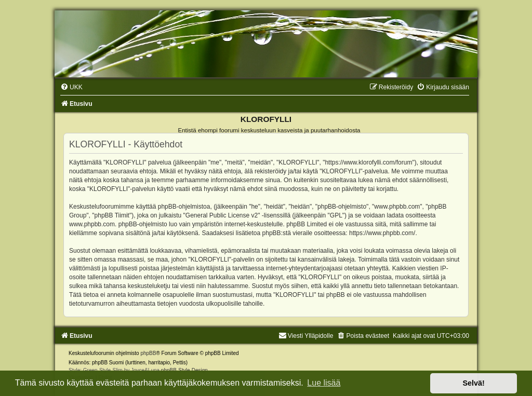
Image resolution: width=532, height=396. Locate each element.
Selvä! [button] (473, 383)
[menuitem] (71, 87)
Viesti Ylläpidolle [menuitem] (306, 336)
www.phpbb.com (92, 224)
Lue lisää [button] (324, 383)
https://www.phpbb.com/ (382, 233)
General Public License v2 (222, 215)
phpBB (148, 353)
